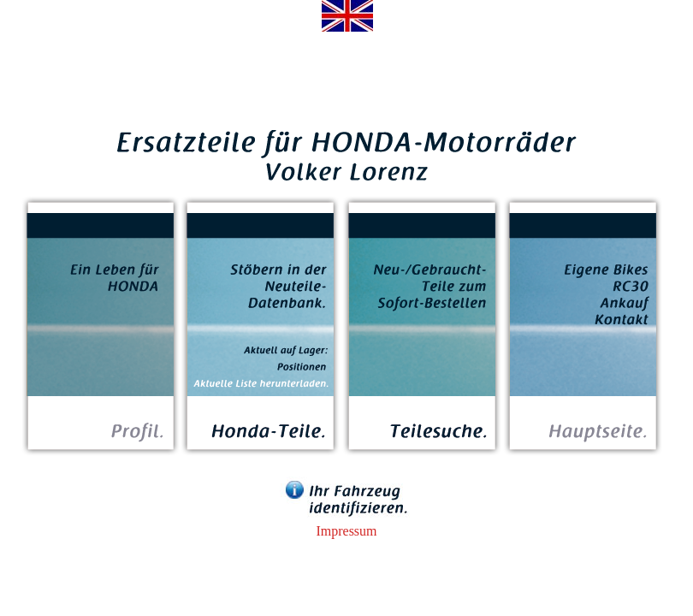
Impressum (346, 531)
